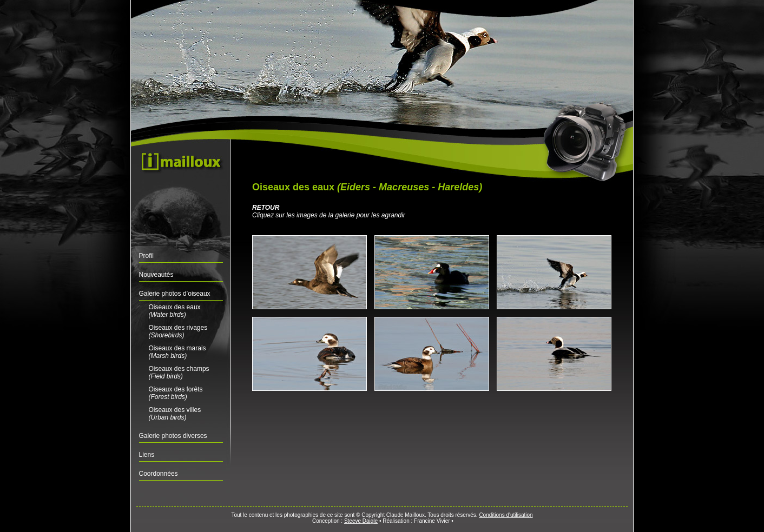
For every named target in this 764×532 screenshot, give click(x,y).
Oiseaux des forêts (176, 393)
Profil (146, 256)
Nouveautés (156, 275)
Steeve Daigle (361, 521)
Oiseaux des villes (175, 414)
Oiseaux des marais (177, 352)
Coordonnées (159, 474)
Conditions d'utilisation (506, 515)
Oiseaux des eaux (175, 311)
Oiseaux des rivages (178, 331)
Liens (147, 455)
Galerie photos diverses (173, 436)
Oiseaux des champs (179, 373)
